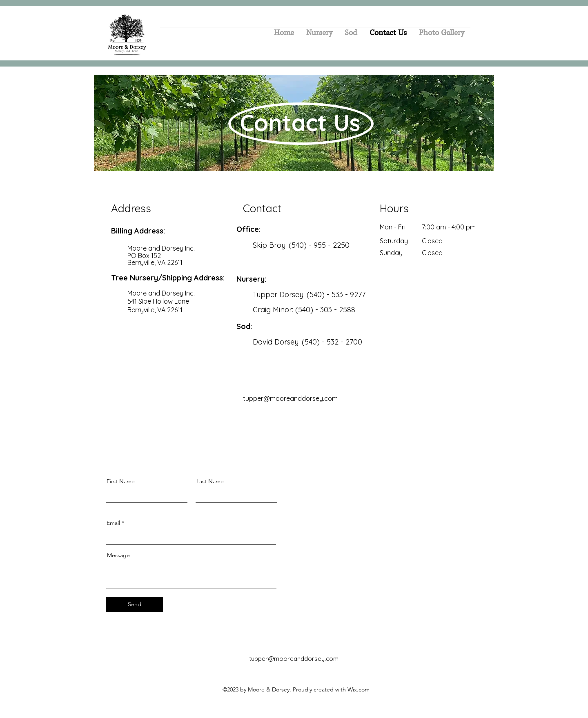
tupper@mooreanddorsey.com (294, 659)
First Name (121, 481)
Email (113, 523)
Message (118, 555)
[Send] (134, 605)
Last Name (210, 481)
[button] (351, 33)
